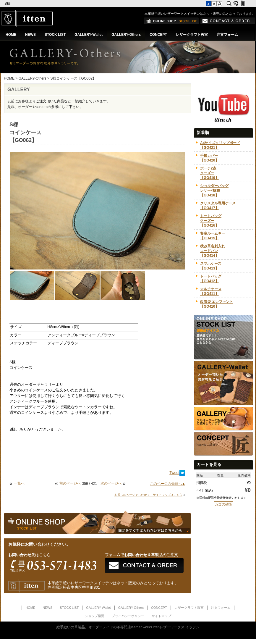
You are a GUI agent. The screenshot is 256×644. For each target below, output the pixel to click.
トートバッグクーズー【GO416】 (211, 221)
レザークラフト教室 (192, 35)
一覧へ (19, 483)
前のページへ (70, 483)
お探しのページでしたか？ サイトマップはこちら (148, 495)
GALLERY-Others (126, 35)
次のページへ (111, 483)
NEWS (30, 35)
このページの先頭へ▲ (168, 484)
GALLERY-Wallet (89, 35)
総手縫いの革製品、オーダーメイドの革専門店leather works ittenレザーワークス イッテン (128, 627)
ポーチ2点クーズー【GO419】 (209, 173)
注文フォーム (227, 35)
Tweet (174, 473)
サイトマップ (161, 616)
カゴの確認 (223, 504)
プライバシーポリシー (128, 616)
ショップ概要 (95, 616)
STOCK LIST (55, 35)
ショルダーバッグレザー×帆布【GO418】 (214, 191)
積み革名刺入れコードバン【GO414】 (213, 251)
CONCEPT (158, 35)
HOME (11, 35)
